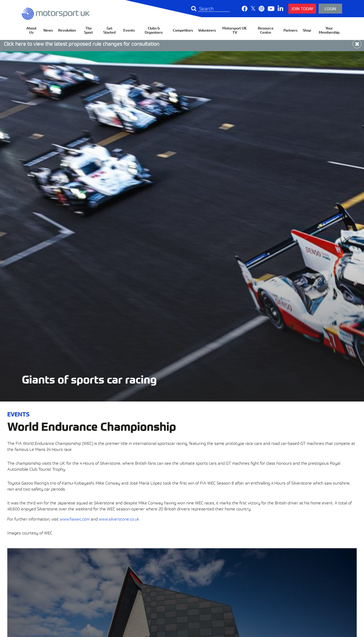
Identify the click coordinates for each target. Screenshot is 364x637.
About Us (31, 30)
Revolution (67, 30)
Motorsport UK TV (235, 30)
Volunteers (207, 30)
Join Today (302, 8)
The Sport (88, 30)
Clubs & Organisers (154, 30)
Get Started (109, 30)
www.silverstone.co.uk (119, 519)
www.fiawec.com (75, 519)
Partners (290, 30)
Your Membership (329, 30)
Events (129, 30)
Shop (307, 30)
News (48, 30)
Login (330, 8)
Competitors (183, 30)
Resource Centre (266, 30)
